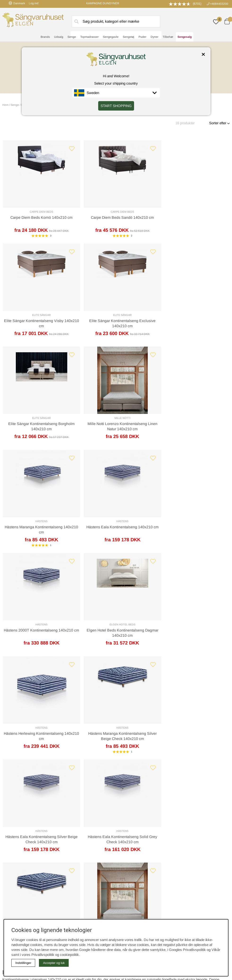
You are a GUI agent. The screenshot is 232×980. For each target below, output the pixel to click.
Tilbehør (168, 37)
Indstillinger (23, 963)
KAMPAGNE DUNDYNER (103, 3)
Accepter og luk (54, 963)
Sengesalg (185, 37)
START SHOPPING (116, 106)
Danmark (17, 3)
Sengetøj (129, 37)
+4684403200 (219, 4)
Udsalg (59, 37)
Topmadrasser (89, 37)
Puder (142, 37)
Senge (72, 37)
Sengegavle (111, 37)
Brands (45, 37)
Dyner (154, 37)
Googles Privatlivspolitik (187, 950)
